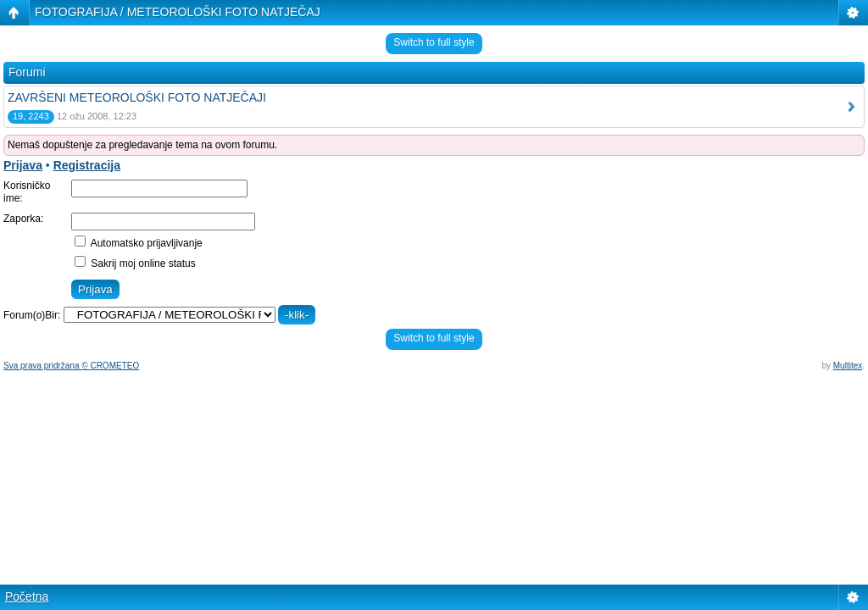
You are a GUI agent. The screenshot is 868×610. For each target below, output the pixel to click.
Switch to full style (434, 42)
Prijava (23, 165)
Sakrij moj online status (135, 263)
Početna (27, 596)
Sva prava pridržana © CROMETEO (71, 366)
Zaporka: (23, 219)
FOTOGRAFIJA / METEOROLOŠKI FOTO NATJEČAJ (178, 12)
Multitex (848, 366)
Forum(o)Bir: (32, 315)
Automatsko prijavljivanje (139, 243)
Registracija (87, 165)
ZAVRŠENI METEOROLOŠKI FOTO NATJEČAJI (137, 97)
